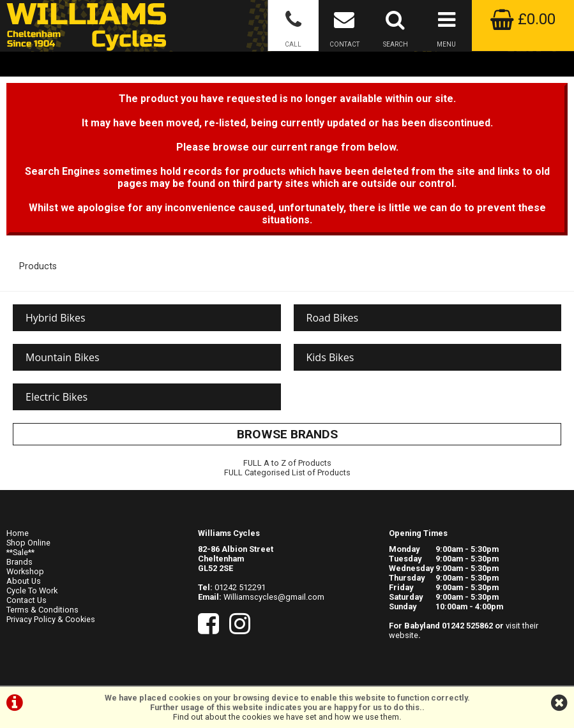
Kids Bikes (330, 357)
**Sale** (20, 552)
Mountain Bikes (63, 357)
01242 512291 (240, 587)
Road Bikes (333, 318)
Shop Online (28, 543)
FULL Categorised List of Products (287, 472)
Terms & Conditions (42, 610)
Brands (19, 562)
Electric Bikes (57, 397)
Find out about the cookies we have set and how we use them (286, 717)
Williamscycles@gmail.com (274, 597)
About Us (24, 581)
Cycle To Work (32, 591)
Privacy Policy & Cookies (51, 619)
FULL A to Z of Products (287, 463)
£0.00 (523, 19)
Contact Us (26, 600)
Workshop (25, 571)
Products (38, 266)
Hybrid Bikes (56, 318)
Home (18, 533)
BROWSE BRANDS (287, 434)
